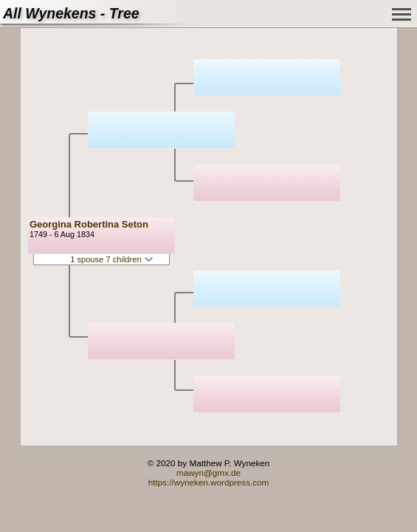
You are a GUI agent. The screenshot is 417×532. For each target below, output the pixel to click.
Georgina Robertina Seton (89, 224)
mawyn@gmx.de (208, 473)
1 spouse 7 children (111, 259)
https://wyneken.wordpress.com (209, 482)
